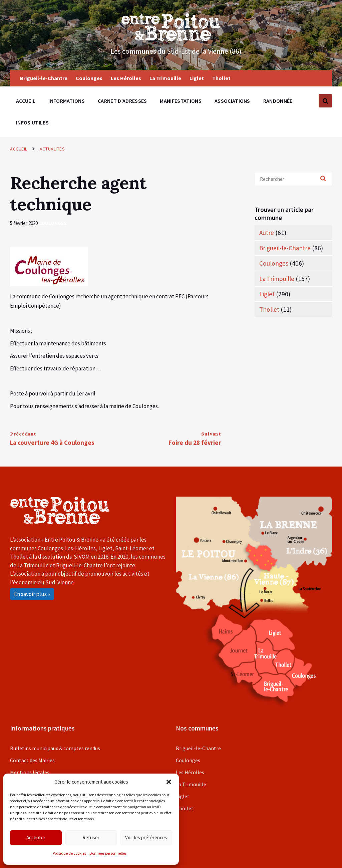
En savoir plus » (32, 594)
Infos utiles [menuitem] (32, 122)
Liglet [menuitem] (197, 78)
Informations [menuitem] (67, 101)
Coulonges (53, 223)
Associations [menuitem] (232, 101)
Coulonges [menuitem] (89, 78)
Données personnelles (108, 853)
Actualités (52, 149)
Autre (267, 233)
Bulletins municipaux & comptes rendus (55, 748)
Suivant (211, 434)
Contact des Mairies (32, 760)
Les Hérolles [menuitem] (126, 78)
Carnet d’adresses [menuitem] (122, 101)
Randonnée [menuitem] (278, 101)
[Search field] (293, 179)
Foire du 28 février (195, 443)
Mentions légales (30, 772)
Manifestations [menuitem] (181, 101)
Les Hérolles (190, 772)
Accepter (36, 837)
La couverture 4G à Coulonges (52, 443)
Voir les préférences (146, 837)
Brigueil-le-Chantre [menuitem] (44, 78)
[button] (169, 782)
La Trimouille (277, 279)
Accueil (19, 149)
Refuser (91, 837)
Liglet (267, 294)
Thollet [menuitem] (221, 78)
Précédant (23, 434)
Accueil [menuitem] (26, 101)
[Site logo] (171, 39)
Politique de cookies (69, 853)
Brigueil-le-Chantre (285, 248)
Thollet (269, 309)
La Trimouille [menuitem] (165, 78)
